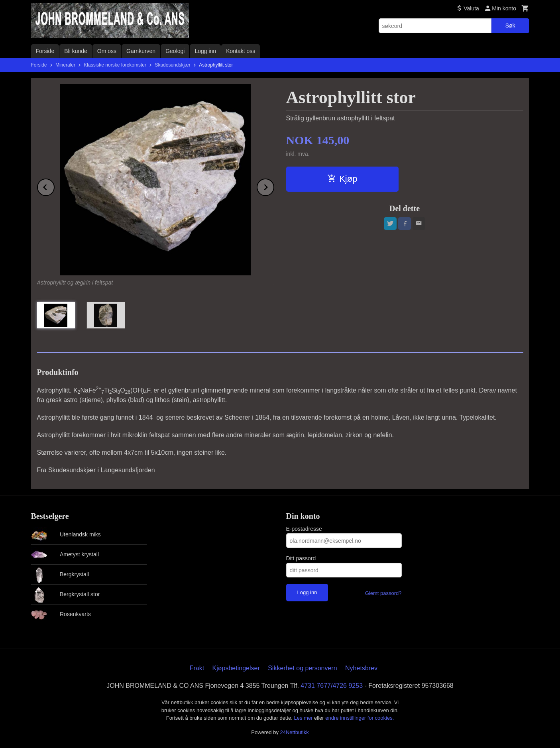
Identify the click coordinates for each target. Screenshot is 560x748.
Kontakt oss (241, 51)
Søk (510, 26)
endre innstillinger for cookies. (360, 718)
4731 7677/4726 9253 (332, 686)
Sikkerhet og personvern (302, 668)
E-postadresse (304, 529)
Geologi (175, 51)
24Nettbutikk (295, 732)
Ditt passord (301, 558)
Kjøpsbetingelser (236, 668)
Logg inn (205, 51)
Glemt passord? (383, 593)
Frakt (197, 668)
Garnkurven (141, 51)
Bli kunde (76, 51)
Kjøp (342, 179)
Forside (45, 51)
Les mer (304, 718)
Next (274, 186)
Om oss (107, 51)
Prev (54, 186)
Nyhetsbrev (361, 668)
